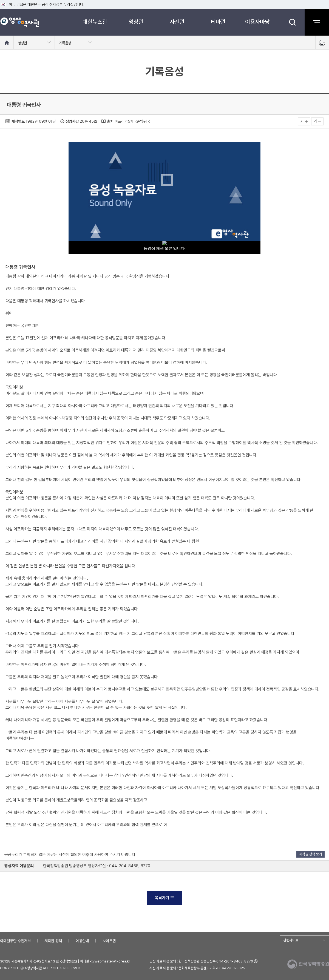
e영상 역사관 (20, 22)
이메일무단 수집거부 (15, 941)
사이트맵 (109, 941)
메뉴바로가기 (0, 0)
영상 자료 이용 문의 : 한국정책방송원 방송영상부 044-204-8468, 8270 (201, 961)
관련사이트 (291, 940)
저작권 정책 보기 (310, 854)
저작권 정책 (53, 941)
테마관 (218, 22)
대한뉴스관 (95, 22)
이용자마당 (257, 22)
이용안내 (82, 941)
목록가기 (164, 898)
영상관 (136, 22)
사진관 (177, 22)
